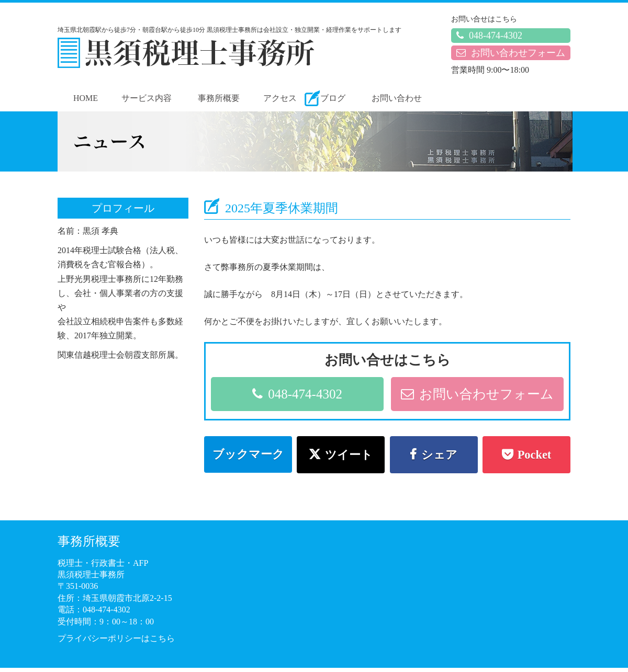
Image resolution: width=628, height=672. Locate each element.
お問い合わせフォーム (511, 53)
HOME (86, 98)
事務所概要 (219, 98)
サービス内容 (147, 98)
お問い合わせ (397, 98)
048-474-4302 (489, 36)
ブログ (333, 98)
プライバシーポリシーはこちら (116, 638)
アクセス (280, 98)
